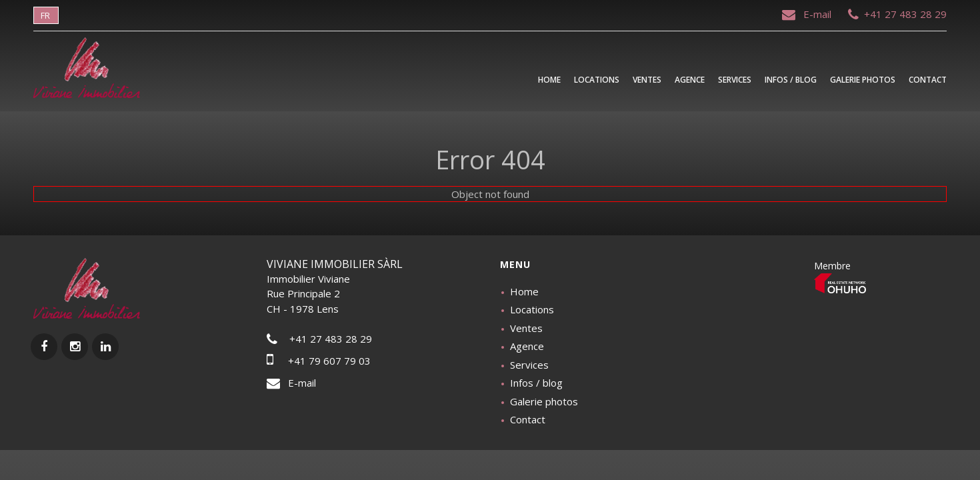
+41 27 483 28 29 (897, 14)
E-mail (808, 14)
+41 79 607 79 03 (319, 361)
